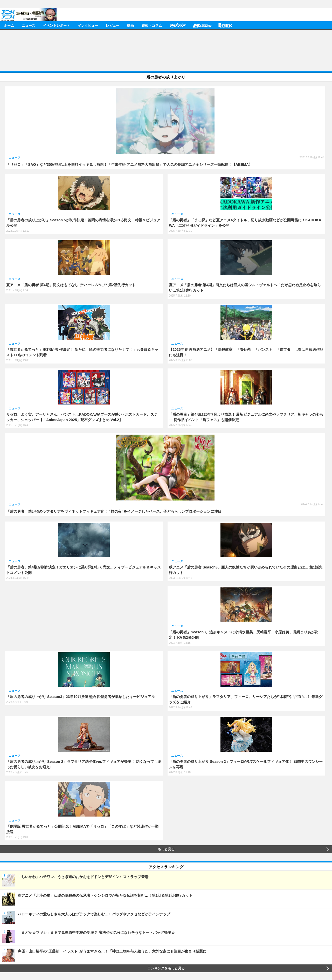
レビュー (113, 25)
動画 (130, 25)
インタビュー (88, 25)
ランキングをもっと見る (166, 968)
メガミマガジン (202, 25)
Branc (225, 25)
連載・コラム (152, 25)
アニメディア (177, 25)
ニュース (29, 25)
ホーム (9, 25)
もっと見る (166, 849)
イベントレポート (57, 25)
